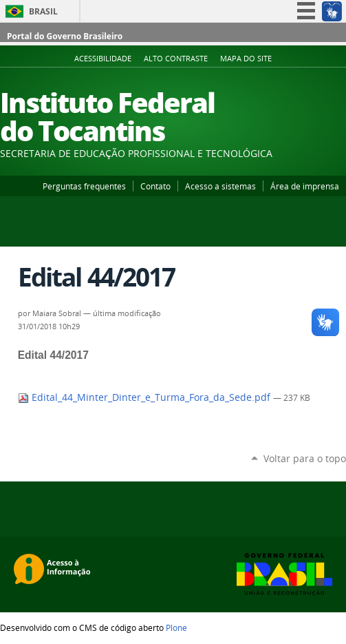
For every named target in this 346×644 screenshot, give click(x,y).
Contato (155, 186)
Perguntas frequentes (84, 186)
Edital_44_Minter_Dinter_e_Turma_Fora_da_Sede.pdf (145, 397)
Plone (176, 627)
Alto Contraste (176, 59)
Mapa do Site (246, 59)
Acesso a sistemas (220, 186)
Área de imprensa (305, 186)
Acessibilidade (103, 59)
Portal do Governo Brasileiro (65, 36)
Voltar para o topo (305, 458)
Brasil (43, 11)
